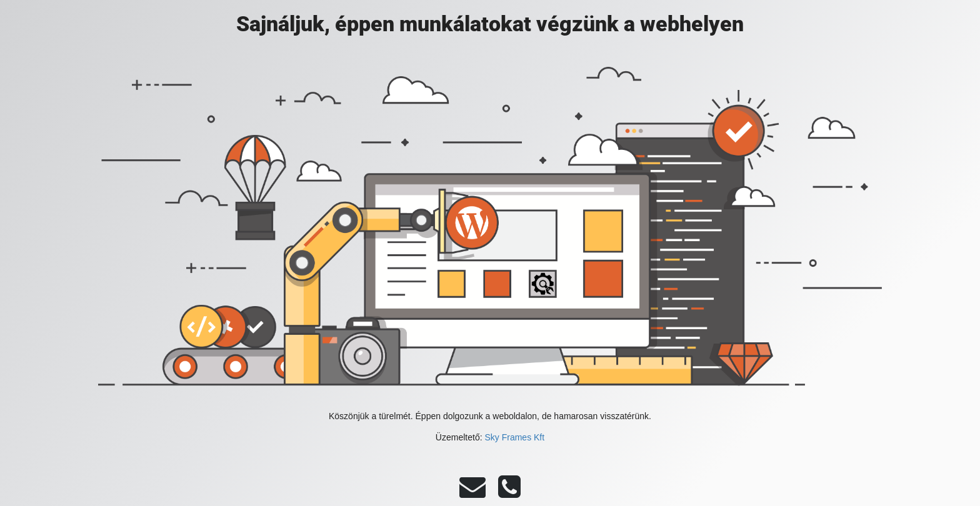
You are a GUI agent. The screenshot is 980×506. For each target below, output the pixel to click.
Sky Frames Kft (514, 437)
